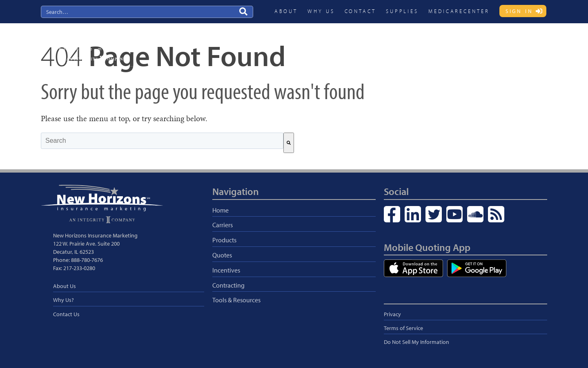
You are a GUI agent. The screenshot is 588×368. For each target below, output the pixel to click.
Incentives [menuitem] (430, 43)
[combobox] (162, 141)
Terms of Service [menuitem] (403, 328)
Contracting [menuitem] (470, 43)
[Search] (289, 143)
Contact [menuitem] (360, 11)
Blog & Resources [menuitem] (519, 43)
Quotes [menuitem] (395, 43)
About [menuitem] (286, 11)
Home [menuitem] (220, 210)
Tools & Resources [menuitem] (236, 300)
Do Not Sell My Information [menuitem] (416, 342)
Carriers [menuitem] (329, 43)
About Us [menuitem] (65, 286)
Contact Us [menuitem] (66, 314)
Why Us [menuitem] (321, 11)
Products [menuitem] (363, 43)
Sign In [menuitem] (519, 11)
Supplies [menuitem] (402, 11)
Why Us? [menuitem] (63, 300)
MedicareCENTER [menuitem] (459, 11)
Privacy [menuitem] (392, 314)
